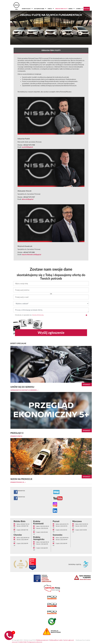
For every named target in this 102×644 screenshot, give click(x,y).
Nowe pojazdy (26, 9)
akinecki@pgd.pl (28, 199)
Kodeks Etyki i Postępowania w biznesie (30, 642)
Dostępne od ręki (39, 9)
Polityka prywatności (42, 640)
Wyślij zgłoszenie (51, 333)
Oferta (50, 9)
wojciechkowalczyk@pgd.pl (31, 254)
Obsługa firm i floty (61, 9)
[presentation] (51, 322)
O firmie (78, 9)
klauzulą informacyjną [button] (38, 315)
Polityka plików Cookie (56, 640)
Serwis (70, 9)
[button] (86, 315)
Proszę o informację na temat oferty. (51, 310)
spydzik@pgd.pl (27, 147)
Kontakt (87, 9)
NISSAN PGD (19, 492)
